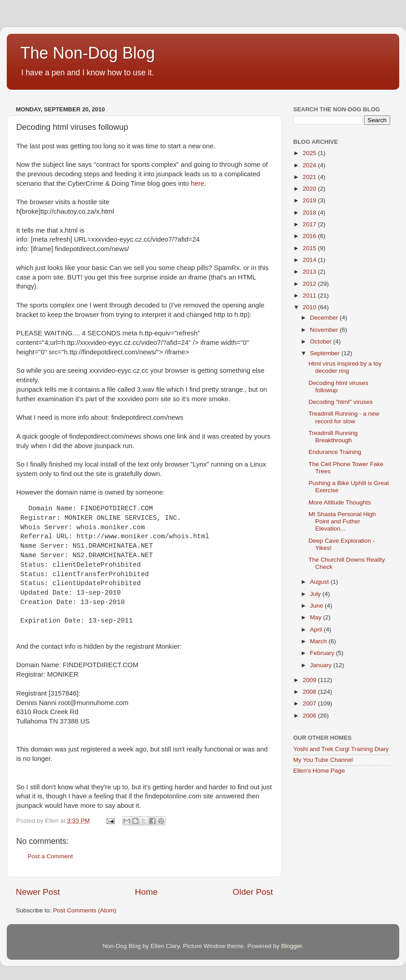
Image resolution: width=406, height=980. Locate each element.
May (316, 617)
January (322, 665)
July (316, 594)
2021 (310, 177)
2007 (310, 703)
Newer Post (38, 892)
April (317, 630)
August (320, 582)
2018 (310, 213)
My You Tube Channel (323, 760)
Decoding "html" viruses (341, 402)
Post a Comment (50, 856)
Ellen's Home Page (319, 771)
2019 (310, 200)
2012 (310, 284)
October (322, 341)
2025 (310, 153)
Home (146, 892)
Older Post (253, 892)
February (323, 653)
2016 (310, 236)
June (317, 606)
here (198, 183)
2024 (310, 165)
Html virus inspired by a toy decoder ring (345, 367)
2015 (310, 248)
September (326, 353)
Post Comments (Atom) (85, 910)
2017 (310, 224)
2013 (310, 272)
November (325, 330)
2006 (310, 716)
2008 (310, 692)
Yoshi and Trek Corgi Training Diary (341, 749)
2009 (310, 680)
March (319, 641)
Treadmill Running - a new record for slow (344, 417)
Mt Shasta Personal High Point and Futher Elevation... (342, 521)
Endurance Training (335, 452)
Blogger (291, 946)
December (325, 318)
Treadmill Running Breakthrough (333, 437)
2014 (310, 260)
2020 (310, 189)
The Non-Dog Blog (88, 53)
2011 (310, 295)
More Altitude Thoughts (340, 502)
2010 (310, 307)
